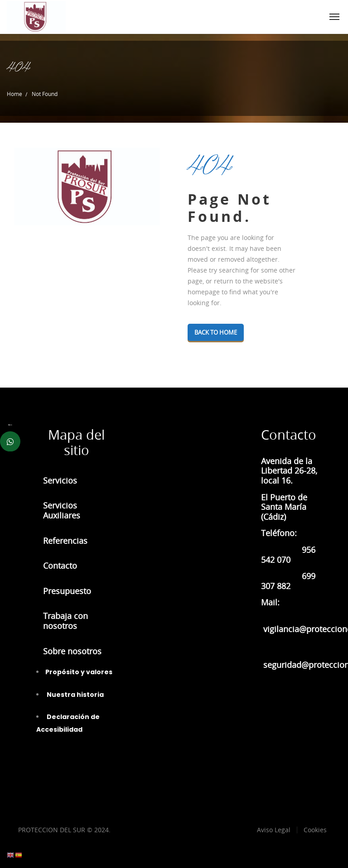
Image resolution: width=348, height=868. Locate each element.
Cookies (315, 830)
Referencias (65, 541)
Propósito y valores (79, 672)
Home (14, 94)
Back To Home (220, 332)
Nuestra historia (75, 695)
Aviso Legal (274, 830)
